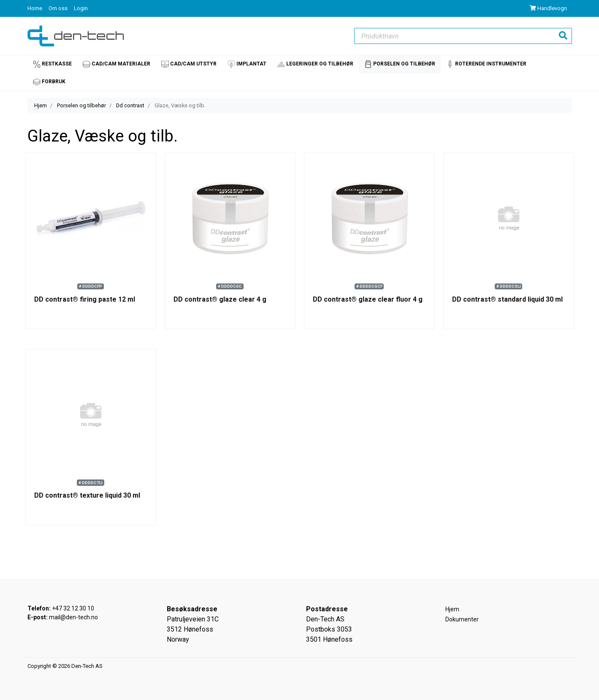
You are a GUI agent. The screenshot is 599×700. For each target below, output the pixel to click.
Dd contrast (130, 105)
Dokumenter (462, 619)
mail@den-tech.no (73, 617)
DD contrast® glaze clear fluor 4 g (368, 299)
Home (35, 8)
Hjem (41, 105)
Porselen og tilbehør (81, 105)
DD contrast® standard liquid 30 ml (507, 299)
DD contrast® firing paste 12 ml (85, 299)
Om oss (59, 8)
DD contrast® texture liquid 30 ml (87, 495)
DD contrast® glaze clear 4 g (220, 299)
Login (81, 8)
